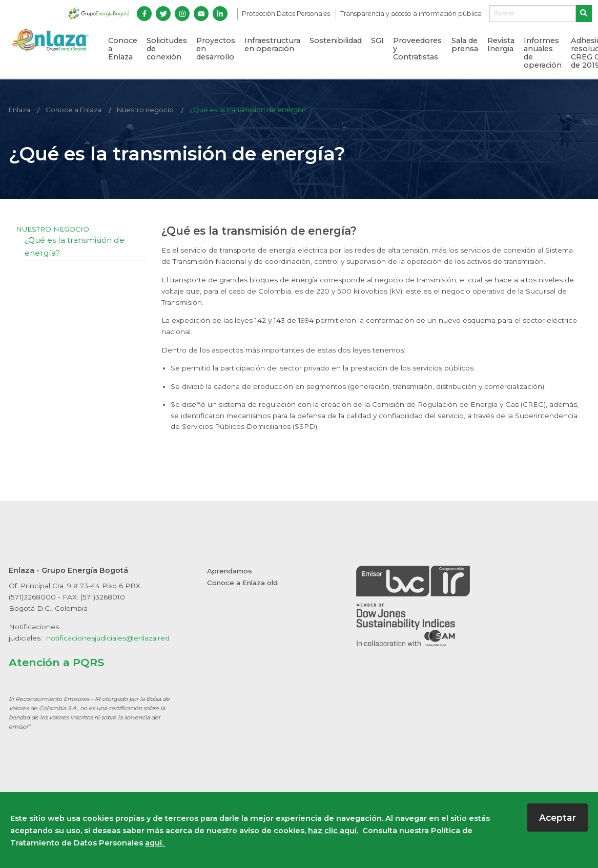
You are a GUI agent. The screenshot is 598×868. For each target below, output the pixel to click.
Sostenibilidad (336, 40)
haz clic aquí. (333, 831)
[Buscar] (533, 14)
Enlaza (20, 110)
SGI (377, 40)
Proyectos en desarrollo (216, 49)
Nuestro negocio (147, 110)
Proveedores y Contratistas (417, 49)
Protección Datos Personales (287, 14)
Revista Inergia (501, 45)
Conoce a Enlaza (123, 49)
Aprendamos (230, 571)
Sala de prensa (465, 45)
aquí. (155, 843)
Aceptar (558, 818)
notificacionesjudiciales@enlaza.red (108, 638)
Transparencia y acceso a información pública (411, 14)
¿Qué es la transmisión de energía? (251, 110)
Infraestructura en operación (272, 45)
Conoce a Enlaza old (243, 583)
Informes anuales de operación (543, 53)
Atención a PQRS (57, 662)
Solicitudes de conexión (167, 49)
